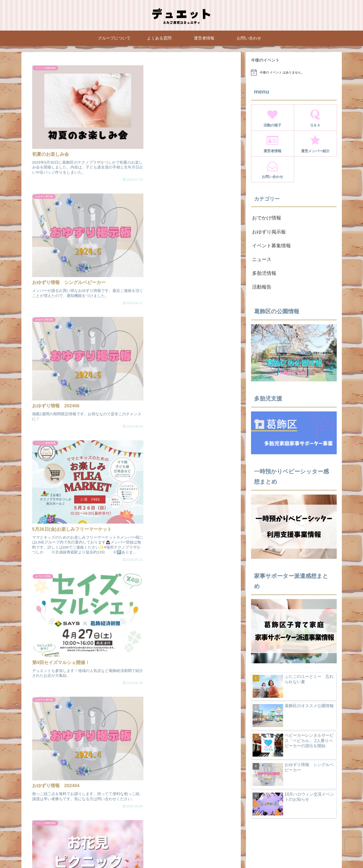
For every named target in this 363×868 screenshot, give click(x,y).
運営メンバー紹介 (244, 852)
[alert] (294, 72)
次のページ (134, 671)
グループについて (166, 852)
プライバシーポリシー (319, 852)
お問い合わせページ (280, 852)
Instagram (193, 852)
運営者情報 (216, 852)
